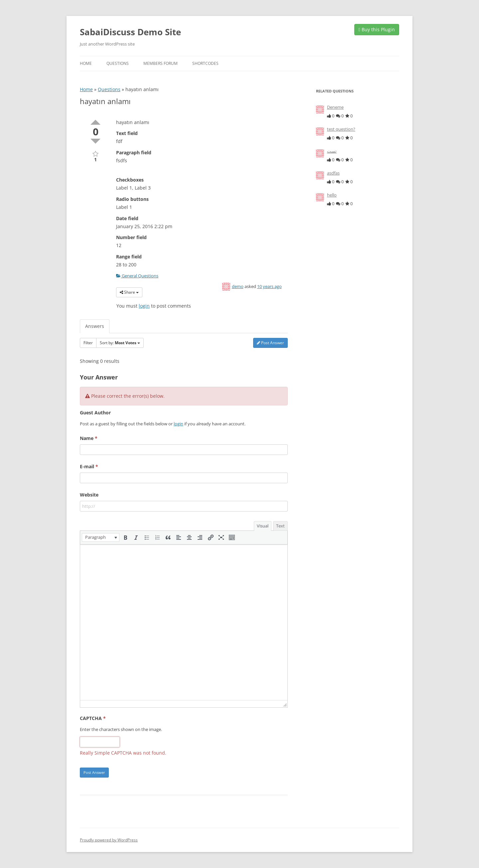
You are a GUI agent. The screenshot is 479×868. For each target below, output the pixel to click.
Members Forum (160, 63)
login (144, 306)
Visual (263, 526)
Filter (88, 343)
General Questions (137, 276)
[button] (101, 537)
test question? (341, 129)
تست (332, 151)
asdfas (333, 173)
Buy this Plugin (377, 29)
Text (280, 526)
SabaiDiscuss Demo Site (130, 32)
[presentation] (101, 537)
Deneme (335, 107)
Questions (118, 63)
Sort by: (120, 343)
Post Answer (270, 343)
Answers (95, 326)
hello (332, 195)
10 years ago (269, 286)
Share (129, 292)
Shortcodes (205, 63)
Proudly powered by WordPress (109, 840)
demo (238, 286)
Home (86, 63)
